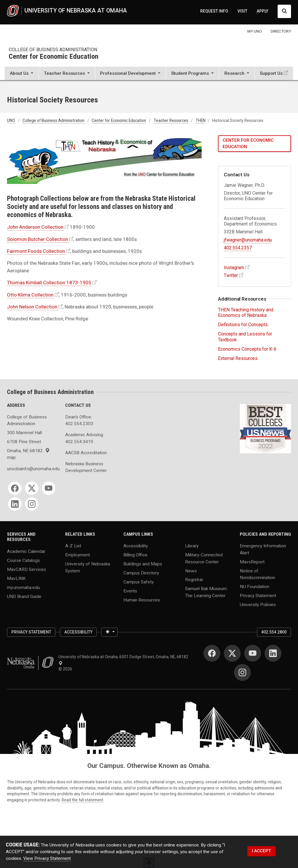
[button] (22, 74)
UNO (11, 120)
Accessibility (136, 546)
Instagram (234, 268)
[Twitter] (32, 488)
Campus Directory (141, 573)
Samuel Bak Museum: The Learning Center (206, 592)
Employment (78, 555)
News (191, 571)
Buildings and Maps (143, 564)
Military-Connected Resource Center (204, 558)
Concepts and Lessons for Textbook (245, 337)
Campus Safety (139, 582)
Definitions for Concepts (243, 325)
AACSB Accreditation (86, 453)
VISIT (242, 11)
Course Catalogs (23, 560)
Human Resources (142, 600)
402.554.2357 (238, 248)
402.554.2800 (274, 632)
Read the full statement (83, 800)
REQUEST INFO (214, 11)
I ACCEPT (261, 851)
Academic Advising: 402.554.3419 (85, 438)
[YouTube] (49, 488)
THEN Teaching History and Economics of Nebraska (246, 313)
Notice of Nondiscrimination (257, 574)
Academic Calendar (26, 551)
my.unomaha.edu (23, 587)
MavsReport (252, 562)
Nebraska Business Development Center (86, 467)
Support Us (271, 73)
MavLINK (16, 578)
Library (192, 546)
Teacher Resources (171, 120)
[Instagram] (32, 504)
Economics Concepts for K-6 (247, 349)
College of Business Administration (53, 50)
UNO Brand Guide (24, 596)
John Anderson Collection (35, 227)
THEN (201, 120)
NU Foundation (254, 586)
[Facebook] (15, 488)
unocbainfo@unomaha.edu (33, 469)
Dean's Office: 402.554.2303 (79, 420)
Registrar (194, 580)
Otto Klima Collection (30, 295)
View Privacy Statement (47, 858)
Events (130, 591)
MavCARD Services (26, 569)
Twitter (231, 275)
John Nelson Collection (32, 307)
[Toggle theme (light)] (109, 632)
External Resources (238, 358)
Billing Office (135, 555)
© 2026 (66, 669)
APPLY (262, 11)
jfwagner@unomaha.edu (248, 240)
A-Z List (73, 546)
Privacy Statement (258, 595)
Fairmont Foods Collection (36, 251)
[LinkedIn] (15, 504)
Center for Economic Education (54, 57)
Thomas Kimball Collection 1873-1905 (49, 283)
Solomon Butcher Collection (38, 239)
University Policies (258, 604)
